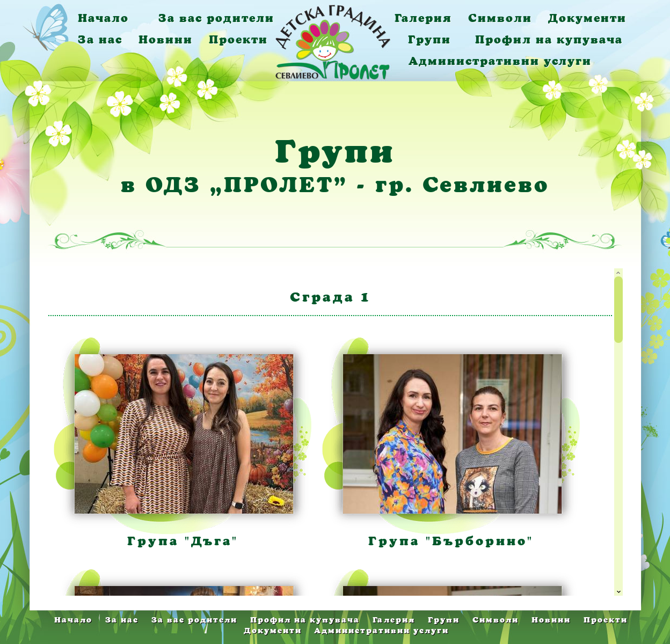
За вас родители (216, 18)
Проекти (238, 39)
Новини (166, 39)
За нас (100, 39)
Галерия (423, 18)
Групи (429, 39)
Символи (500, 18)
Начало (103, 18)
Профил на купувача (549, 39)
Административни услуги (500, 61)
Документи (587, 18)
